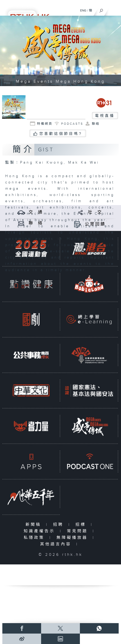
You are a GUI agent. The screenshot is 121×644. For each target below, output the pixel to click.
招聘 (59, 525)
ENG (83, 10)
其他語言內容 (57, 544)
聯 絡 (36, 223)
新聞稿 (34, 525)
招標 (82, 525)
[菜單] (114, 9)
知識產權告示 (40, 531)
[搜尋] (101, 9)
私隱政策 (35, 538)
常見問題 (78, 531)
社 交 (95, 212)
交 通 (36, 212)
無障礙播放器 (73, 538)
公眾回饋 (95, 224)
